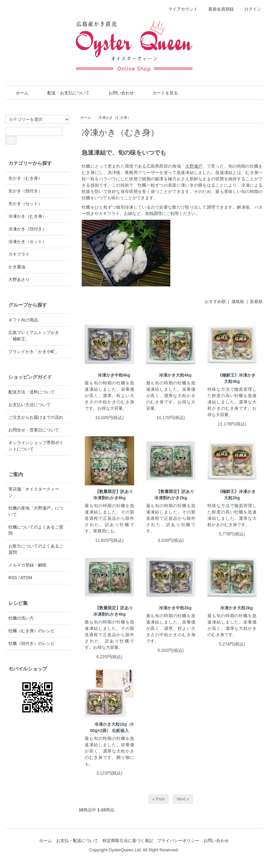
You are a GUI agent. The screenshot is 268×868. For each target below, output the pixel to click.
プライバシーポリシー (178, 841)
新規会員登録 (218, 9)
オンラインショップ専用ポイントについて (36, 446)
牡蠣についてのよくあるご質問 (36, 530)
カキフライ (19, 254)
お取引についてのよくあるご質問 (36, 549)
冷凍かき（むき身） (115, 118)
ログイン (249, 9)
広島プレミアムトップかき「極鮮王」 (34, 336)
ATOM (26, 578)
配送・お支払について (64, 93)
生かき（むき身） (25, 178)
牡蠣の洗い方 (21, 618)
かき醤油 (17, 267)
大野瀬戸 (194, 166)
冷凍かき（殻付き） (27, 229)
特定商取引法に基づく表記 (128, 841)
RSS (13, 578)
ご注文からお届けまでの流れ (36, 417)
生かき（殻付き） (25, 191)
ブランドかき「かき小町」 (34, 352)
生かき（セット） (25, 204)
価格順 (238, 301)
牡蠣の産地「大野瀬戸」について (36, 511)
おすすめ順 (215, 301)
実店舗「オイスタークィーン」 (34, 492)
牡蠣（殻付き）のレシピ (32, 643)
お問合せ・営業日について (34, 430)
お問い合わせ (117, 93)
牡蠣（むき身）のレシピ (32, 631)
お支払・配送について (77, 841)
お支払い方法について (30, 405)
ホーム (18, 93)
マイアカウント (180, 9)
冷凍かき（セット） (27, 241)
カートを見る (161, 93)
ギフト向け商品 (23, 320)
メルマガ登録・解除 (27, 565)
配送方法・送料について (32, 392)
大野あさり (19, 279)
